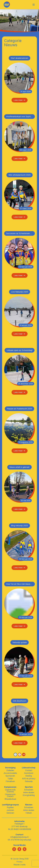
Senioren (10, 813)
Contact (29, 770)
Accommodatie (10, 773)
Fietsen (29, 813)
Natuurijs (29, 781)
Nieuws (29, 805)
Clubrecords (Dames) (10, 791)
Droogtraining (29, 795)
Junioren (10, 810)
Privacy (19, 862)
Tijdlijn (10, 779)
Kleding (29, 776)
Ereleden (10, 770)
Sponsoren (10, 776)
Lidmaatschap (29, 768)
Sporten (29, 787)
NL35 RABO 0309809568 (20, 829)
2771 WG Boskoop (20, 826)
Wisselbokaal (10, 799)
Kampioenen (10, 787)
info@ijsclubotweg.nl (19, 837)
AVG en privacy (29, 779)
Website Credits (20, 865)
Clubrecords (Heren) (10, 795)
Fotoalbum (10, 781)
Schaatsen (29, 790)
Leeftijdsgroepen (10, 805)
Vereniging (10, 768)
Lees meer (20, 100)
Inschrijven (29, 773)
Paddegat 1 (19, 824)
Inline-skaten (29, 792)
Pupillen (10, 807)
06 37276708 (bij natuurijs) (19, 840)
